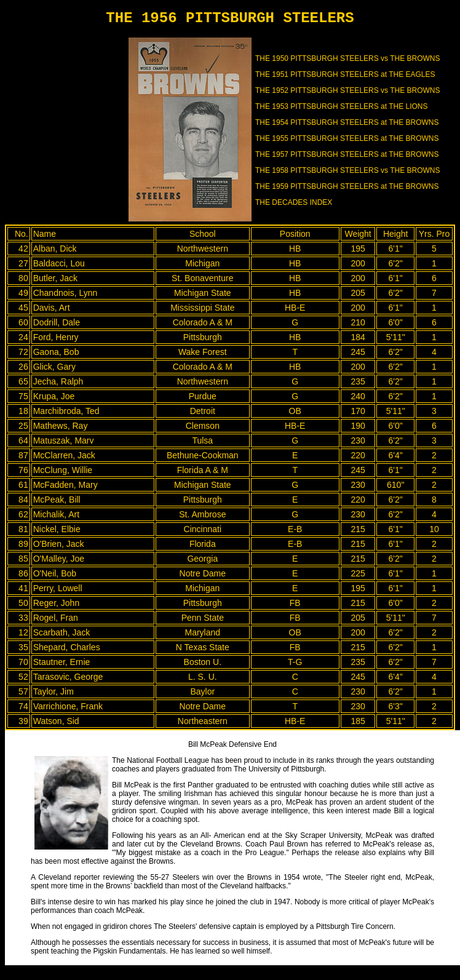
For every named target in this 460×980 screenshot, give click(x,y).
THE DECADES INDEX (294, 202)
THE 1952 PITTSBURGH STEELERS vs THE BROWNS (348, 90)
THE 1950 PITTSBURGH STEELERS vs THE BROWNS (348, 58)
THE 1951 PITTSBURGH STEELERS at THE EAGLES (345, 74)
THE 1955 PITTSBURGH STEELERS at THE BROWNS (347, 138)
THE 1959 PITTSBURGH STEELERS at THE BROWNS (347, 186)
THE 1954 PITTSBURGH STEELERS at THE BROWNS (347, 122)
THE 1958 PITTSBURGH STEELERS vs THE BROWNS (348, 170)
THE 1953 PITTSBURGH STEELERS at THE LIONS (342, 106)
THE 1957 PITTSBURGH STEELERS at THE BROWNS (347, 154)
